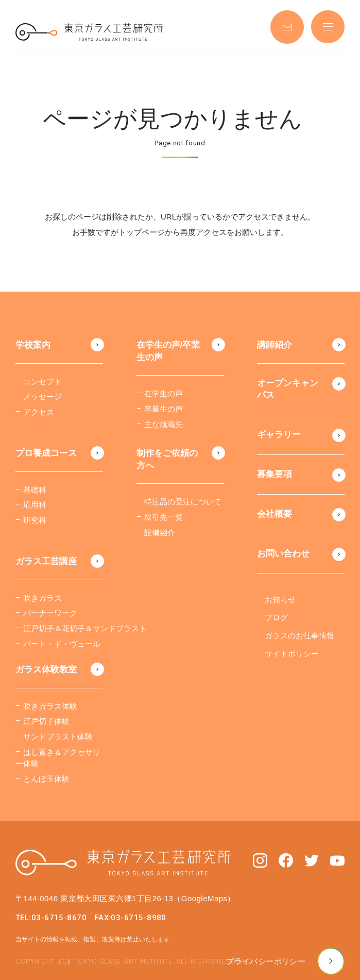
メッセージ (42, 396)
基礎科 (35, 490)
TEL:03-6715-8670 (51, 918)
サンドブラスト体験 (58, 737)
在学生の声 (164, 393)
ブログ (276, 618)
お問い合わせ (283, 554)
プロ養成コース (46, 453)
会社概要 (275, 514)
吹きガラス (42, 598)
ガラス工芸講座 (46, 561)
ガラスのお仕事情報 (299, 636)
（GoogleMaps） (204, 898)
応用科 (35, 505)
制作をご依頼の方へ (167, 459)
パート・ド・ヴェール (62, 644)
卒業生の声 (164, 409)
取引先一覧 (164, 517)
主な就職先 (164, 424)
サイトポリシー (292, 654)
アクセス (39, 412)
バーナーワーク (50, 613)
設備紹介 (160, 533)
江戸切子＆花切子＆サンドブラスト (85, 628)
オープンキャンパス (288, 389)
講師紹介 (275, 345)
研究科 (35, 520)
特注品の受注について (183, 502)
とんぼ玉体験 (46, 779)
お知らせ (280, 599)
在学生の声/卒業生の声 (168, 351)
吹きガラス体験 (50, 706)
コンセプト (42, 382)
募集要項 (275, 474)
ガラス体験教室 (46, 670)
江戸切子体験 (46, 721)
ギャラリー (279, 435)
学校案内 (33, 345)
